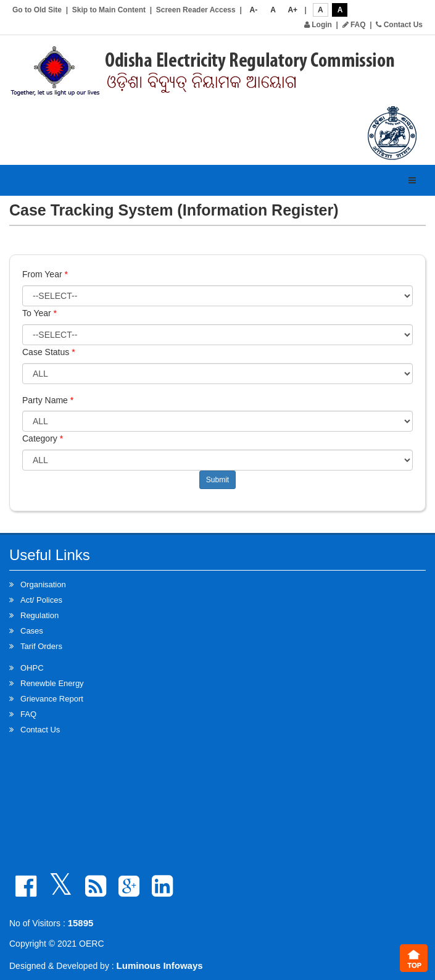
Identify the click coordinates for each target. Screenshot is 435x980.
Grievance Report (52, 699)
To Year (39, 313)
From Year (45, 274)
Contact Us (399, 25)
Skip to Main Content (109, 10)
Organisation (43, 584)
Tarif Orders (41, 646)
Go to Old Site (37, 10)
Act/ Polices (41, 600)
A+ (292, 10)
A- (254, 10)
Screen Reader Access (196, 10)
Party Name (48, 400)
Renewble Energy (52, 683)
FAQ (354, 25)
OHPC (32, 668)
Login (318, 25)
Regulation (39, 615)
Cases (32, 631)
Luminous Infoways (160, 965)
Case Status (49, 352)
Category (43, 438)
